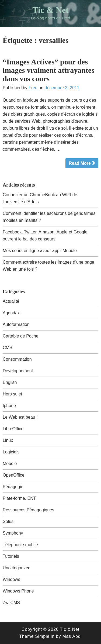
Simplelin (45, 636)
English (10, 382)
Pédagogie (13, 487)
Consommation (17, 359)
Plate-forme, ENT (19, 498)
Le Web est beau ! (20, 417)
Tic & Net (50, 10)
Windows (11, 579)
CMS (8, 348)
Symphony (13, 533)
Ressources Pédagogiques (28, 510)
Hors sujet (12, 394)
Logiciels (11, 452)
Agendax (11, 313)
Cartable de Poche (21, 336)
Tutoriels (11, 556)
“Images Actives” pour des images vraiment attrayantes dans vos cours (49, 70)
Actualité (11, 301)
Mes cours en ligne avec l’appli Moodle (40, 251)
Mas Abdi (72, 636)
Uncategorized (17, 568)
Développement (18, 371)
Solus (8, 521)
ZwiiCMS (11, 603)
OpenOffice (14, 475)
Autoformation (16, 324)
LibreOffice (13, 429)
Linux (8, 440)
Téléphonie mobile (20, 545)
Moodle (10, 464)
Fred (33, 88)
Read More (80, 163)
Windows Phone (18, 591)
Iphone (9, 406)
